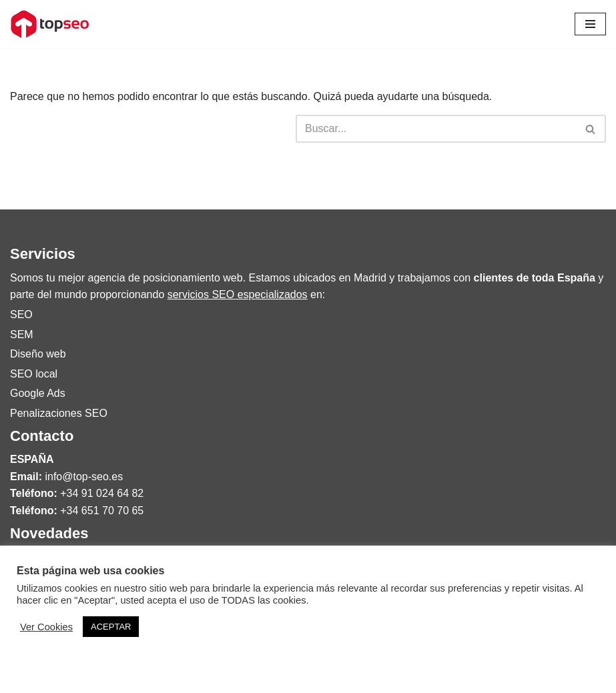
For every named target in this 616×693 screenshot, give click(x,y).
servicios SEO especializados (238, 294)
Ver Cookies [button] (46, 627)
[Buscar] (436, 129)
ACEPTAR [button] (111, 627)
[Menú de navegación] (590, 24)
